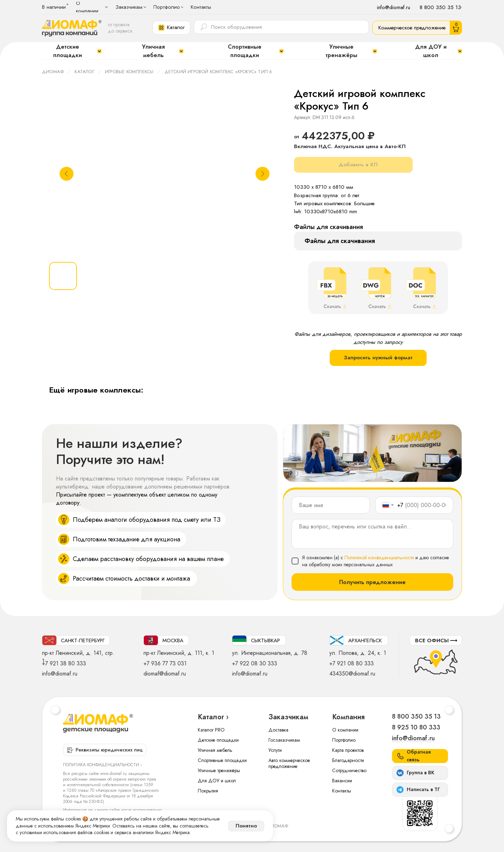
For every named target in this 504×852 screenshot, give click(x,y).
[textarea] (372, 534)
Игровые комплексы (129, 72)
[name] (331, 505)
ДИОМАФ (53, 72)
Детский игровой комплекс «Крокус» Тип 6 (218, 72)
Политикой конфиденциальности (379, 557)
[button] (171, 28)
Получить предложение (372, 582)
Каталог (84, 72)
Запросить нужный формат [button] (378, 358)
